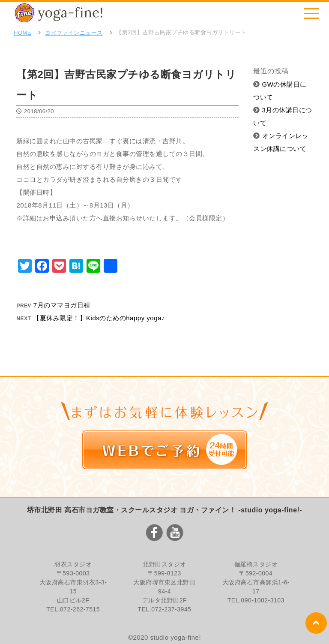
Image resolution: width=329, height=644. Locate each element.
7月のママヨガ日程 (62, 305)
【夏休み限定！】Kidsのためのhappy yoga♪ (99, 318)
